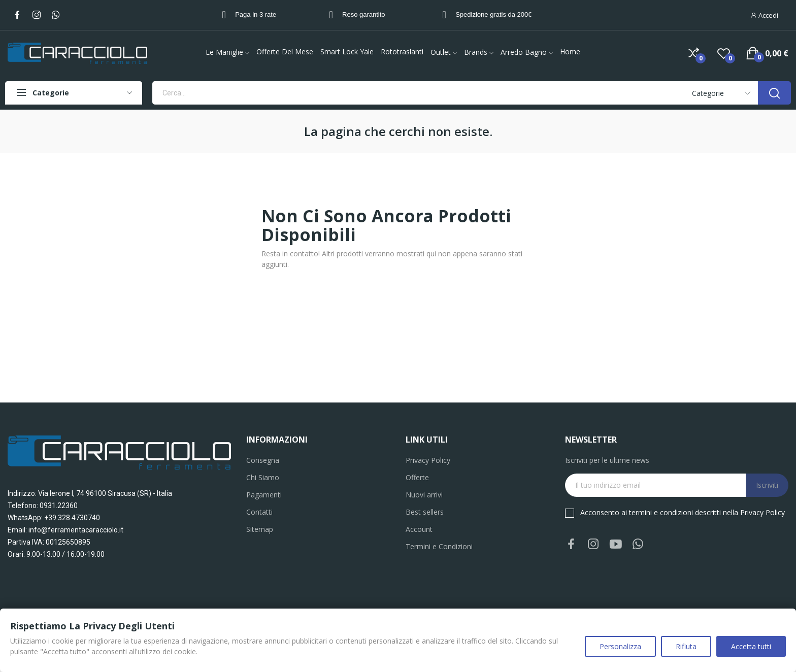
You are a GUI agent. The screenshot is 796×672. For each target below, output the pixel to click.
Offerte (417, 477)
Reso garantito (364, 14)
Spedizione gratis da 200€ (493, 14)
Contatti (259, 512)
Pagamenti (264, 495)
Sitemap (260, 529)
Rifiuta (686, 646)
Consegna (263, 460)
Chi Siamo (263, 477)
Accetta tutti (751, 646)
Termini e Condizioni (439, 546)
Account (419, 529)
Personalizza (620, 646)
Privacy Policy (428, 460)
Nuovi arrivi (424, 495)
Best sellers (425, 512)
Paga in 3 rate (256, 14)
